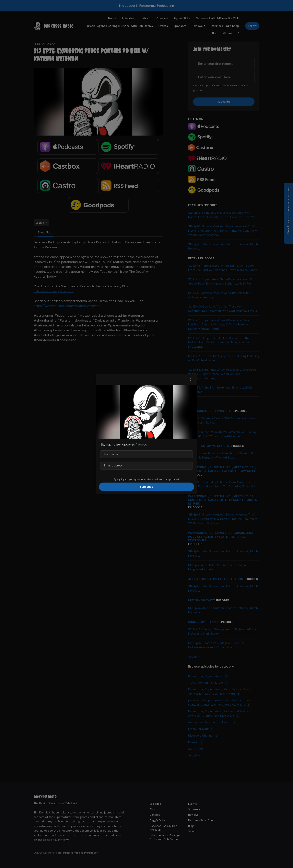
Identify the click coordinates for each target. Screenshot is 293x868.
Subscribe (147, 487)
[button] (190, 380)
